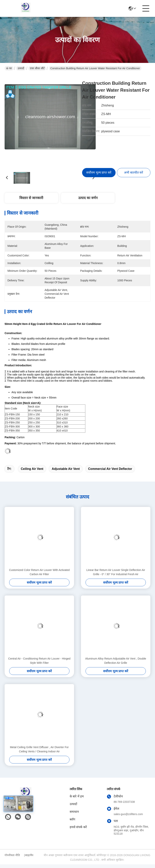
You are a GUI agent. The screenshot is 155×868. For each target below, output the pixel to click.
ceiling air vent (32, 469)
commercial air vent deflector (110, 469)
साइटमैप (29, 855)
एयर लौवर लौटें (37, 68)
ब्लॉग (72, 819)
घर (9, 68)
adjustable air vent (66, 469)
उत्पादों (21, 68)
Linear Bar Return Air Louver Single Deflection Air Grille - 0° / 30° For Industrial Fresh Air (116, 572)
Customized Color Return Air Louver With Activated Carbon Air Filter (39, 572)
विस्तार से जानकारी (31, 198)
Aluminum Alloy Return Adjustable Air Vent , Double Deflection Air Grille (116, 661)
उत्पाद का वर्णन (88, 198)
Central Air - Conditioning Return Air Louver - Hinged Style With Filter (39, 661)
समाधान (74, 812)
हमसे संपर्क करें (78, 827)
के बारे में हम (77, 796)
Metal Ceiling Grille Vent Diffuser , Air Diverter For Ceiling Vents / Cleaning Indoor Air (39, 749)
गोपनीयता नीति (12, 855)
